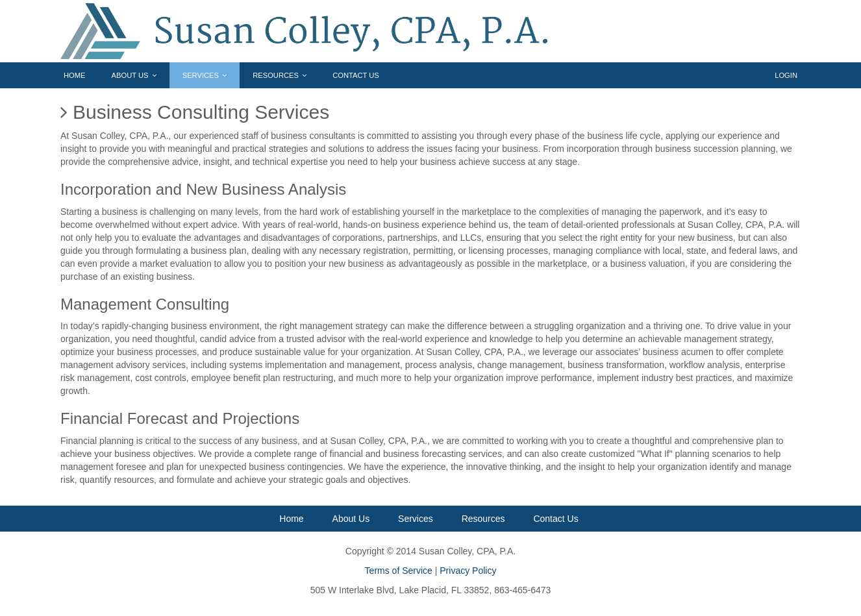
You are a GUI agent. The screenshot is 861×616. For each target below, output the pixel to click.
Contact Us (356, 75)
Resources (280, 75)
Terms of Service (399, 571)
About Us (134, 75)
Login (786, 75)
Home (75, 75)
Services (205, 75)
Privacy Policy (468, 571)
